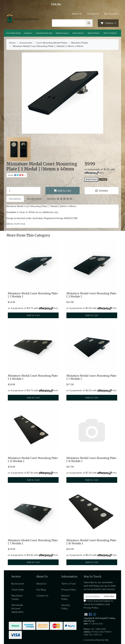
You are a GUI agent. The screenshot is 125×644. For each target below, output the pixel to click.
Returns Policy (65, 597)
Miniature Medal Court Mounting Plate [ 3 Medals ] (33, 295)
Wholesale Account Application (17, 608)
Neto (107, 640)
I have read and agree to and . (98, 604)
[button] (102, 191)
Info (102, 173)
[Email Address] (93, 596)
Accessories (28, 33)
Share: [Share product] (16, 175)
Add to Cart (62, 191)
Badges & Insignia (62, 33)
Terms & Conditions (94, 604)
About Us (77, 14)
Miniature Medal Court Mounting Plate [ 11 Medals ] (91, 460)
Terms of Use (69, 584)
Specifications (34, 199)
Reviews (60, 199)
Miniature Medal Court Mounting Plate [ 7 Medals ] (33, 542)
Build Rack (91, 179)
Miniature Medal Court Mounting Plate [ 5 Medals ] (91, 377)
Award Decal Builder (13, 33)
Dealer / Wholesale (110, 33)
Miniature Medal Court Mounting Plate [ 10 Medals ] (91, 542)
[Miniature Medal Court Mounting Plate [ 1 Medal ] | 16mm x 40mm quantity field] (23, 191)
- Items (107, 23)
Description (15, 199)
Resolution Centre (17, 597)
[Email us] (86, 614)
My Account (18, 584)
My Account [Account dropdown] (111, 14)
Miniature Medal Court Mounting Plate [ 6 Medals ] (33, 377)
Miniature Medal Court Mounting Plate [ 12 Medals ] (33, 460)
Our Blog (41, 590)
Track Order (18, 590)
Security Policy (66, 607)
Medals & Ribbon (94, 33)
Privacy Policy (69, 590)
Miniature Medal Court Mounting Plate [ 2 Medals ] (91, 295)
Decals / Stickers (78, 33)
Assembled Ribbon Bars (44, 33)
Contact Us (93, 14)
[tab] (15, 199)
